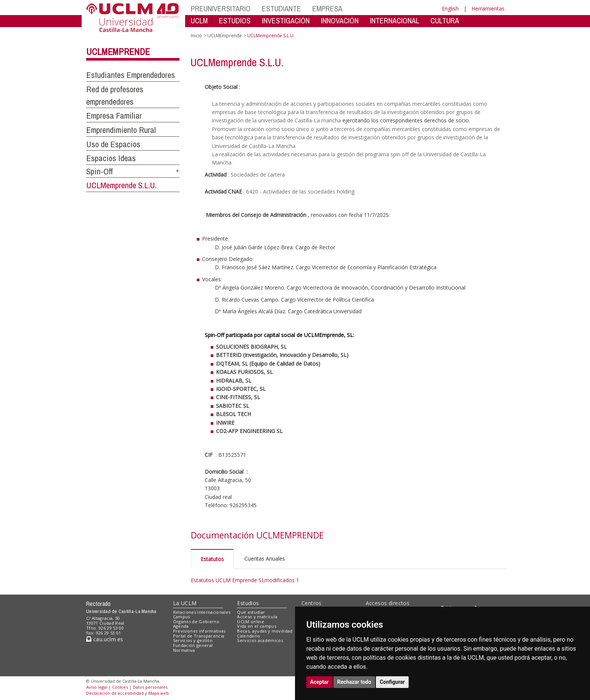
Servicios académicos (260, 640)
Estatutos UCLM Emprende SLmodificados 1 (245, 580)
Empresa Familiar (114, 116)
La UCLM (185, 603)
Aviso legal (97, 687)
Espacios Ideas (111, 158)
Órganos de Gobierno (196, 621)
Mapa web (159, 693)
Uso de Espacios (113, 144)
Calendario (249, 636)
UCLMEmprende (118, 52)
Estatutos (212, 559)
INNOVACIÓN (340, 21)
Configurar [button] (392, 682)
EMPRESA (327, 8)
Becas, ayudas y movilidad (265, 631)
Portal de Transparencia (199, 636)
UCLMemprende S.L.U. (121, 185)
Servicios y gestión (193, 640)
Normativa (184, 650)
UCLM (199, 21)
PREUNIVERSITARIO (221, 8)
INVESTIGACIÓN (286, 21)
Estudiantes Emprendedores (131, 75)
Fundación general (193, 645)
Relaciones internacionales (202, 612)
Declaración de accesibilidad (115, 693)
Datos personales (150, 687)
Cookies (120, 687)
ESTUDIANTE (281, 8)
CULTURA (445, 21)
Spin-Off (100, 171)
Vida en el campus (257, 626)
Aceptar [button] (319, 682)
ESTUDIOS (235, 21)
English (450, 8)
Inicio (196, 36)
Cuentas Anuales (265, 559)
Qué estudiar (251, 612)
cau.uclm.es (105, 639)
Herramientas (488, 8)
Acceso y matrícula (257, 617)
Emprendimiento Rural (121, 130)
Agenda (181, 626)
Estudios (248, 603)
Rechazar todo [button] (354, 682)
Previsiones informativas (199, 631)
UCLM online (251, 621)
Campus (182, 617)
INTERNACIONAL (395, 21)
